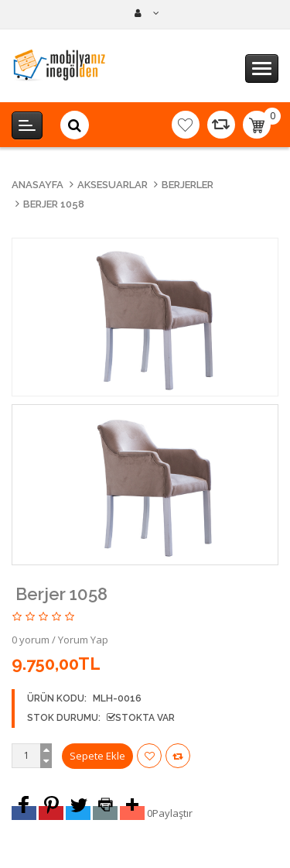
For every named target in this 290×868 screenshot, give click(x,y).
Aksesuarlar (113, 185)
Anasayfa (38, 185)
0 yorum (31, 640)
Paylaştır (172, 813)
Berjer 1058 (54, 204)
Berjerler (188, 185)
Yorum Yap (83, 640)
